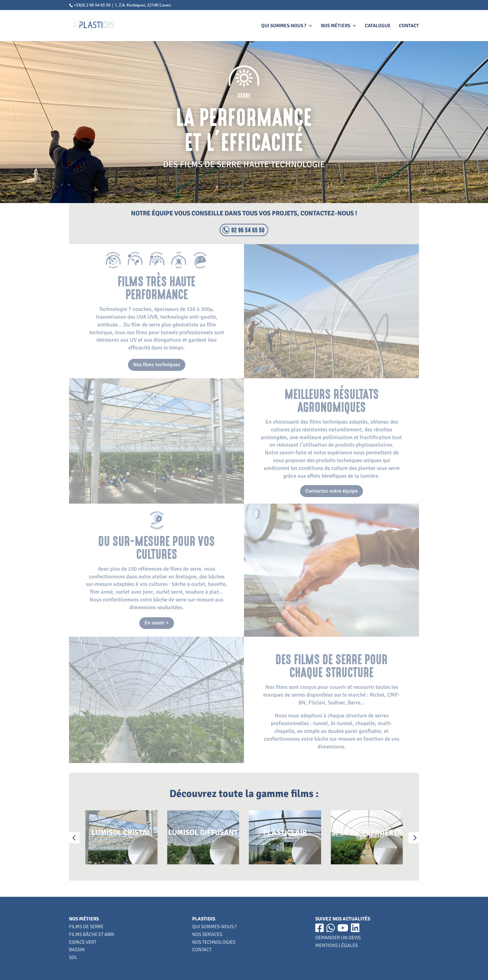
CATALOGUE (378, 26)
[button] (74, 837)
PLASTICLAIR (285, 832)
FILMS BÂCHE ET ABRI (92, 934)
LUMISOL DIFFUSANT (203, 832)
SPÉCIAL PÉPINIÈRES (367, 832)
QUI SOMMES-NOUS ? (284, 26)
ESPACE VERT (83, 942)
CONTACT (409, 26)
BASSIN (77, 950)
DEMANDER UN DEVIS (338, 938)
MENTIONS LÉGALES (337, 945)
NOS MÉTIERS (336, 26)
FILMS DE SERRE (86, 927)
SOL (73, 957)
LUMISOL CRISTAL (121, 832)
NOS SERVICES (207, 934)
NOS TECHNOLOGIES (214, 942)
